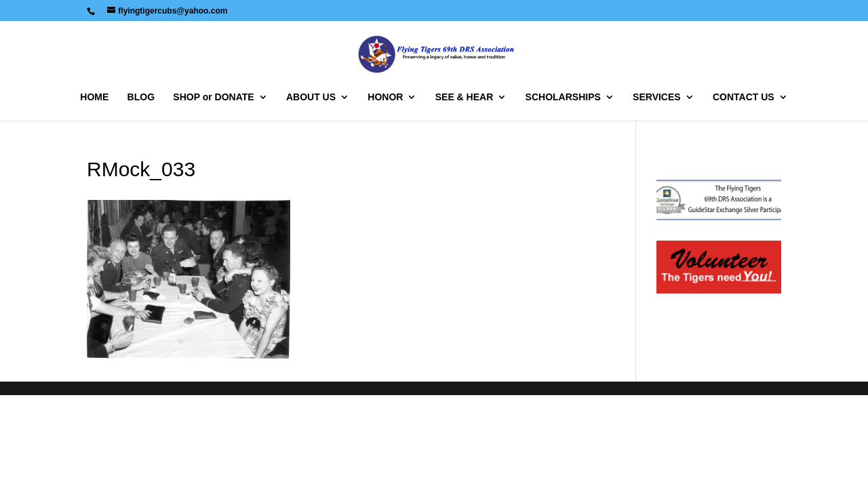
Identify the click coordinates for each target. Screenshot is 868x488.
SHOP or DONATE (213, 97)
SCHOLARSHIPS (563, 97)
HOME (94, 97)
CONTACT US (744, 97)
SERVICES (657, 97)
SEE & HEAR (465, 97)
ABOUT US (311, 97)
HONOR (385, 97)
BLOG (141, 97)
